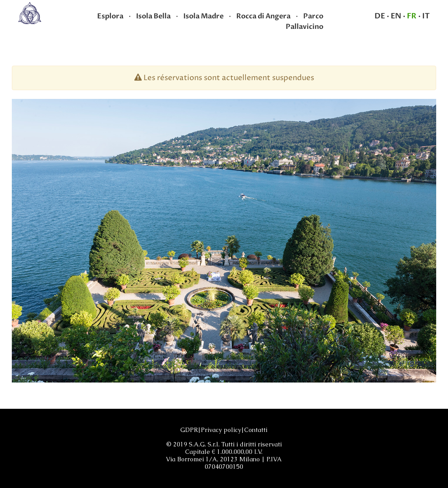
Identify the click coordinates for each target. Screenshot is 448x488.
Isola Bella (153, 16)
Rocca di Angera (263, 16)
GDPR (189, 430)
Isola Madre (203, 16)
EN (396, 16)
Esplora (110, 16)
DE (380, 16)
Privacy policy (221, 430)
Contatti (256, 430)
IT (426, 16)
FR (412, 16)
